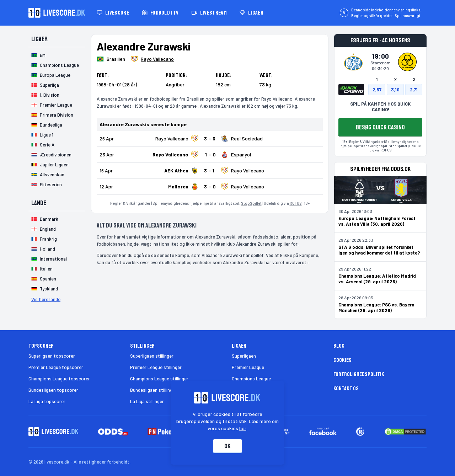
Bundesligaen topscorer (53, 390)
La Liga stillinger (147, 401)
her (243, 428)
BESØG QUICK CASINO (380, 127)
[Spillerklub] (152, 59)
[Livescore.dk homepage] (57, 13)
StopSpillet (251, 203)
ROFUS (296, 203)
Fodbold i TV (160, 13)
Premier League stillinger (156, 367)
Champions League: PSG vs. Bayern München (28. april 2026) (376, 307)
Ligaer (251, 13)
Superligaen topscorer (52, 356)
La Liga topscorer (47, 401)
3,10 (395, 90)
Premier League (248, 367)
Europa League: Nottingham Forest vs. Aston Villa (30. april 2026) (377, 221)
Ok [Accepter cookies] (227, 446)
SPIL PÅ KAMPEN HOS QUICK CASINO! (380, 107)
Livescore (113, 13)
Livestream (209, 13)
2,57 (377, 90)
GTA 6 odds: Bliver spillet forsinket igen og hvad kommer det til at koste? (379, 250)
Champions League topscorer (59, 379)
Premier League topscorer (56, 367)
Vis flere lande (46, 299)
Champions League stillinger (159, 379)
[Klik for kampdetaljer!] (210, 139)
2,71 (414, 90)
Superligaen (244, 356)
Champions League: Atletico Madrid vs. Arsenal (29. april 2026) (377, 279)
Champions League (251, 379)
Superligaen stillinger (152, 356)
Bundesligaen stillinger (153, 390)
